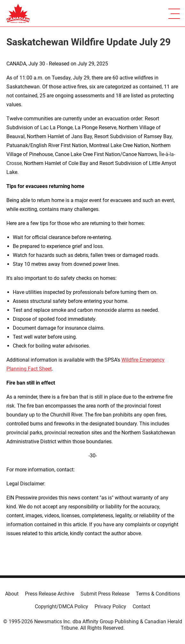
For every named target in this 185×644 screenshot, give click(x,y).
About (12, 594)
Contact (141, 607)
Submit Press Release (105, 594)
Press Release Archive (50, 594)
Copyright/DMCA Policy (62, 607)
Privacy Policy (110, 607)
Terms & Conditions (158, 594)
